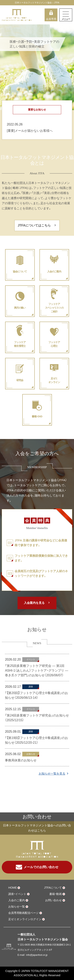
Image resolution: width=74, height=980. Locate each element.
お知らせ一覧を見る (52, 774)
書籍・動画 (56, 894)
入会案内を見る (34, 603)
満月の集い (20, 308)
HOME (13, 888)
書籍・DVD (37, 416)
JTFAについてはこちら (34, 225)
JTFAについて (53, 888)
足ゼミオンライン (54, 380)
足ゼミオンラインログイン (25, 919)
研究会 (20, 380)
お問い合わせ (53, 900)
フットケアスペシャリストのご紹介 (54, 308)
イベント (31, 659)
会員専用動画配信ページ (23, 913)
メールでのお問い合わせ (37, 867)
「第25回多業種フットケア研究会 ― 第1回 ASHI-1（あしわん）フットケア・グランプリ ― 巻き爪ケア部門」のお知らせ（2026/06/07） (37, 671)
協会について (20, 271)
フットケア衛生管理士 (20, 344)
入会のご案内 (54, 271)
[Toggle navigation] (66, 15)
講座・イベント (17, 894)
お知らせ (31, 754)
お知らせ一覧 (17, 907)
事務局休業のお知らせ (21, 760)
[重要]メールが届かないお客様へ (30, 131)
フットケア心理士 (54, 344)
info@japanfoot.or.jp (37, 955)
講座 (31, 687)
